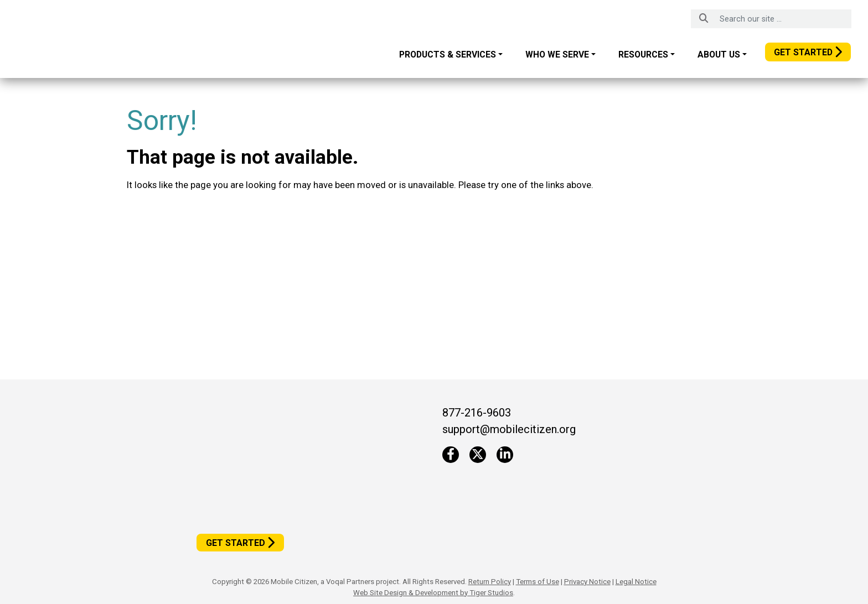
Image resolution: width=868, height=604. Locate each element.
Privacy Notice (587, 582)
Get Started (803, 52)
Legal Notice (636, 582)
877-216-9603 (477, 413)
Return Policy (490, 582)
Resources (643, 54)
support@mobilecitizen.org (509, 429)
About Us (719, 54)
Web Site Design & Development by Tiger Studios (433, 593)
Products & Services (448, 54)
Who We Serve (557, 54)
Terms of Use (538, 582)
